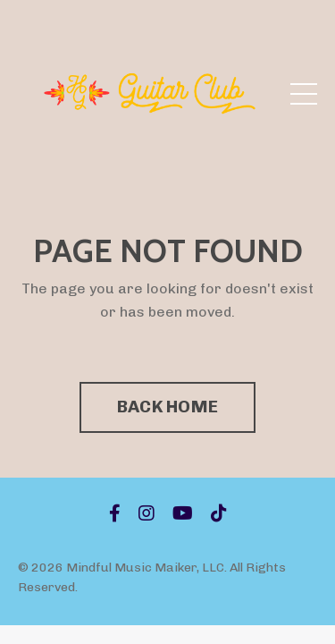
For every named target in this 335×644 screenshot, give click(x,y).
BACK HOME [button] (167, 407)
